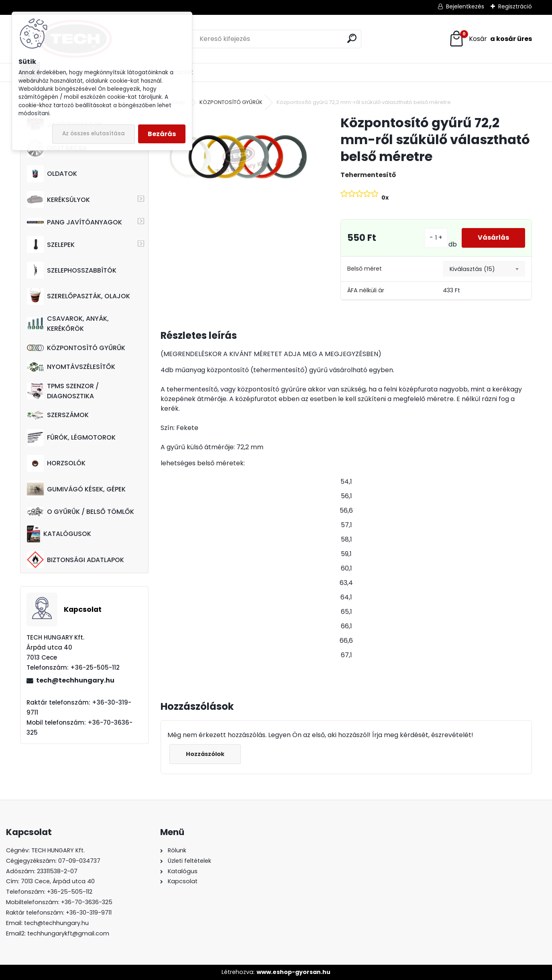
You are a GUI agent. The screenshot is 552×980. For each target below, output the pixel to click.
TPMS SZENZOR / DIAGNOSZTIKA (63, 391)
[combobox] (484, 269)
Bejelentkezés (465, 6)
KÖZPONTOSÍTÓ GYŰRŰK (76, 348)
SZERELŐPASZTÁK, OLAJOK (78, 296)
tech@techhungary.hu (75, 680)
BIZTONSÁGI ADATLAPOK (75, 560)
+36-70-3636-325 (87, 902)
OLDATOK (52, 174)
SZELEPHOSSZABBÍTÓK (72, 270)
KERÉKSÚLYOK (58, 200)
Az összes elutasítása (94, 133)
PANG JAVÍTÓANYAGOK (74, 222)
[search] (352, 38)
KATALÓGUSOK (59, 534)
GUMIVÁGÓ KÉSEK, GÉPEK (76, 489)
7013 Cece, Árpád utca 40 (58, 881)
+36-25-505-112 (70, 892)
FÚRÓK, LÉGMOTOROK (71, 438)
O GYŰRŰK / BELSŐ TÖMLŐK (80, 512)
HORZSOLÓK (56, 463)
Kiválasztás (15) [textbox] (472, 269)
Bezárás (162, 134)
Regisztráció (515, 6)
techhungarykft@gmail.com (68, 933)
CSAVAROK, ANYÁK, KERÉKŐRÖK (68, 324)
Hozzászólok (205, 754)
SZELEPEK (51, 244)
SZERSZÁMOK (58, 415)
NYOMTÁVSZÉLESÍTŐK (71, 367)
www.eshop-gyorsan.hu (293, 972)
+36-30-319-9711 (89, 913)
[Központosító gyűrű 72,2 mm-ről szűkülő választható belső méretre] (238, 157)
